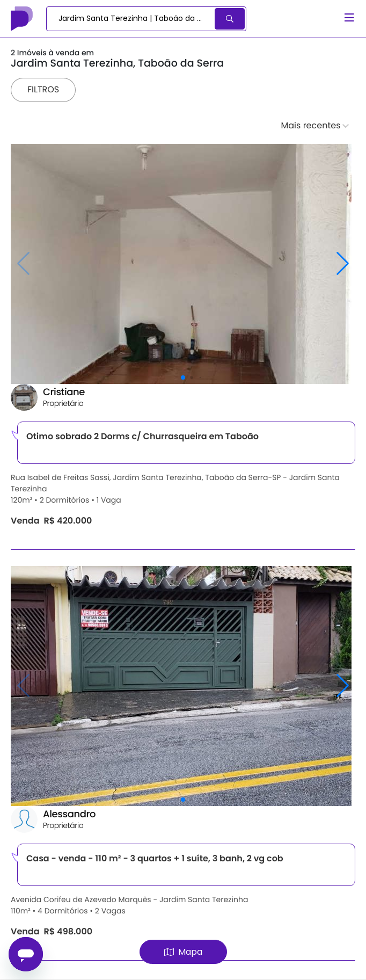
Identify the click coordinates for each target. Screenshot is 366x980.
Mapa (183, 952)
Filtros (43, 89)
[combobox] (131, 19)
